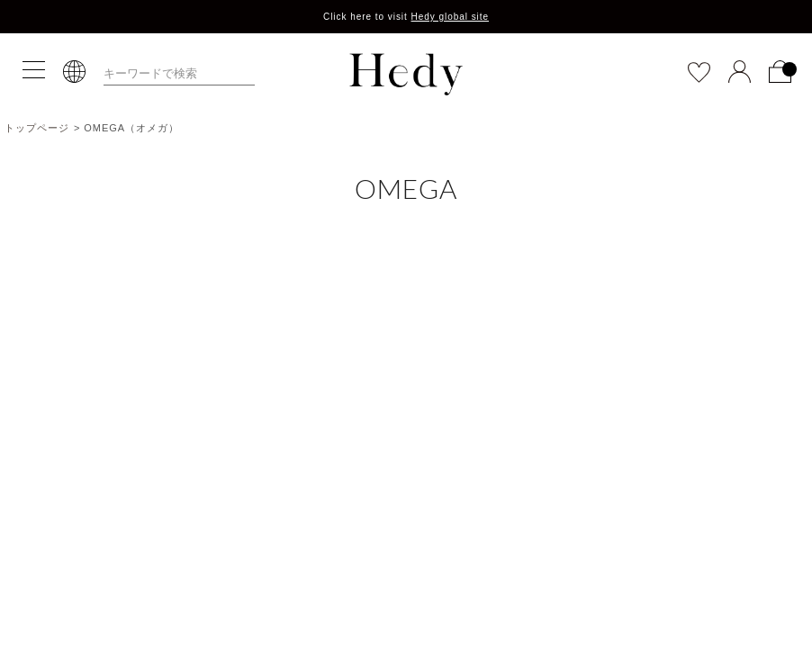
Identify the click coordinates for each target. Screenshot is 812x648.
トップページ (37, 128)
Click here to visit (406, 17)
